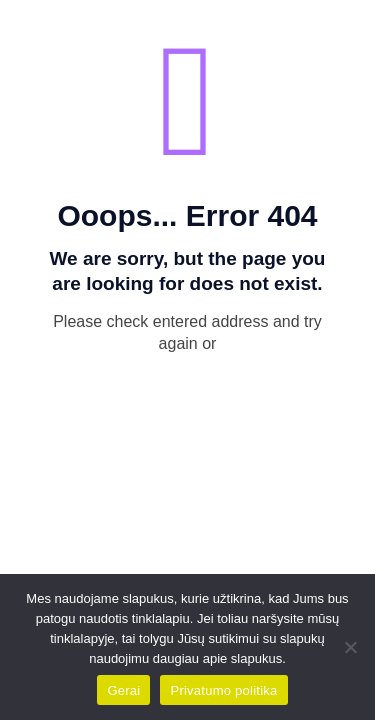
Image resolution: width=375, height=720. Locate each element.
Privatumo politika (223, 690)
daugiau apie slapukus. (219, 658)
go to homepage (198, 383)
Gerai (123, 690)
